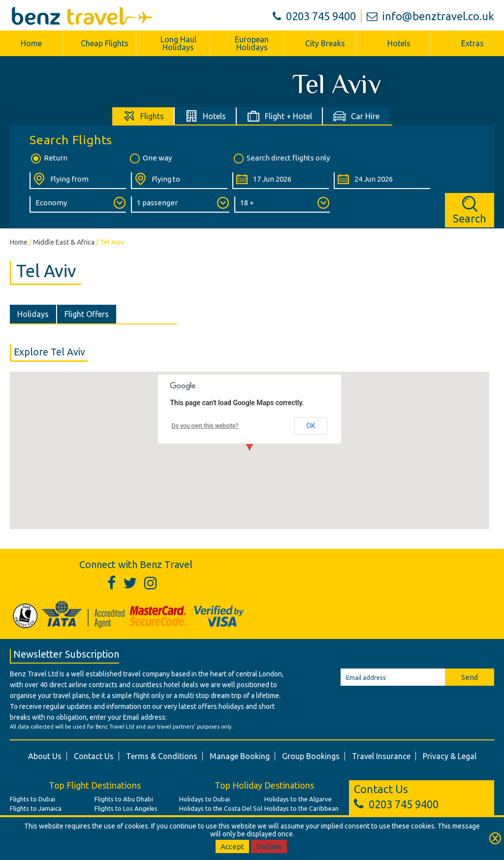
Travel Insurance (381, 756)
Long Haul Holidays (178, 43)
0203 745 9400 (314, 16)
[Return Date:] (382, 181)
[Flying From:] (78, 181)
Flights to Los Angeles (126, 808)
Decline (269, 846)
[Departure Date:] (281, 181)
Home (31, 43)
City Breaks (325, 43)
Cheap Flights (105, 43)
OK (311, 426)
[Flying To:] (179, 181)
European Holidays (252, 43)
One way (150, 159)
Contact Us (94, 756)
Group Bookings (311, 756)
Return (48, 159)
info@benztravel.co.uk (430, 16)
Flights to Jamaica (36, 808)
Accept (232, 846)
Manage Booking (240, 756)
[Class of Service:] (78, 205)
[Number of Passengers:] (180, 205)
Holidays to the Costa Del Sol (221, 808)
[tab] (143, 116)
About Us (45, 756)
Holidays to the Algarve (298, 799)
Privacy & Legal (450, 756)
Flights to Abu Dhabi (124, 799)
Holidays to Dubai (205, 799)
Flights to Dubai (32, 799)
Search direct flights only (281, 159)
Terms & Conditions (162, 756)
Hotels (399, 43)
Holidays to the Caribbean (301, 808)
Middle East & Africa (64, 242)
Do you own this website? (205, 426)
